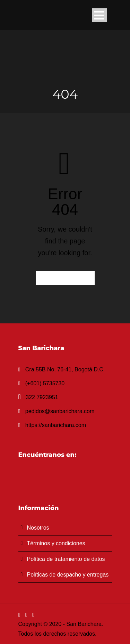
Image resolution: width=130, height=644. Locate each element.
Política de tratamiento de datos (66, 559)
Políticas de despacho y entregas (68, 575)
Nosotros (38, 528)
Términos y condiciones (56, 543)
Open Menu (99, 15)
